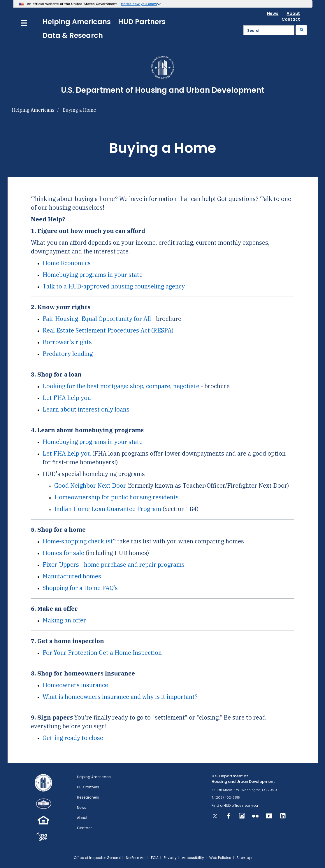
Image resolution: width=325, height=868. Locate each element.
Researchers (88, 797)
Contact (291, 19)
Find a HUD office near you (235, 805)
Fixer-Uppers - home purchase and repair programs (114, 565)
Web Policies (220, 858)
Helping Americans (77, 22)
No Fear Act (136, 858)
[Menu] (24, 22)
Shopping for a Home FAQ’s (80, 588)
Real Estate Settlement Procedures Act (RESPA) (108, 330)
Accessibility (193, 858)
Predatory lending (68, 354)
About (293, 13)
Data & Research (73, 35)
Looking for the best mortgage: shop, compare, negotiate (121, 386)
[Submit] (301, 30)
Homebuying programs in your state (93, 275)
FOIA (155, 858)
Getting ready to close (73, 738)
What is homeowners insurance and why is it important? (120, 697)
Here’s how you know (139, 4)
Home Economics (67, 263)
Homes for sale (63, 553)
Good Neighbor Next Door (90, 485)
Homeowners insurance (75, 685)
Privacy (170, 858)
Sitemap (244, 858)
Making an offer (64, 620)
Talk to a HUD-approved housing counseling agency (114, 286)
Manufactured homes (72, 576)
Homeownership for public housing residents (116, 497)
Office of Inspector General (97, 858)
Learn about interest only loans (86, 409)
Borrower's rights (67, 342)
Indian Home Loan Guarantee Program (108, 509)
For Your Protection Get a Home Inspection (102, 653)
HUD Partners (142, 22)
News (273, 13)
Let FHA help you (67, 398)
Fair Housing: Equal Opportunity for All (97, 319)
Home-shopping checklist (78, 541)
